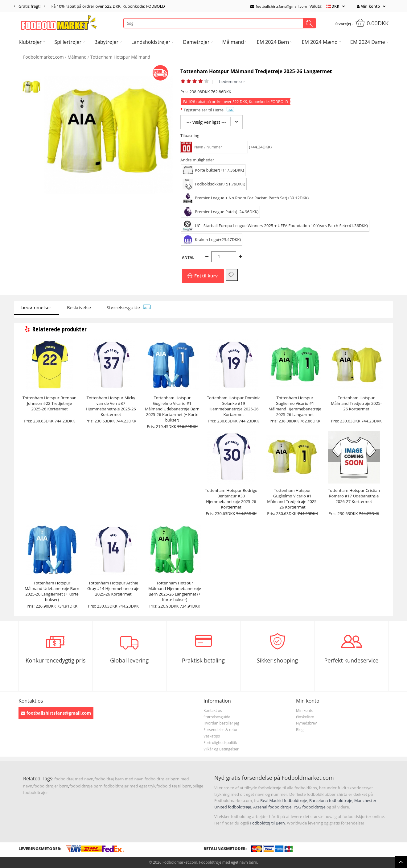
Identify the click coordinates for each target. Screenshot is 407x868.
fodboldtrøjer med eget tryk (129, 786)
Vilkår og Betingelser (221, 749)
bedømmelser (232, 81)
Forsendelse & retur (221, 730)
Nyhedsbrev (306, 723)
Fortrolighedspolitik (220, 743)
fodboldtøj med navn (74, 779)
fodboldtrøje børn (86, 786)
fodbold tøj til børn (174, 786)
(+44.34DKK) (260, 147)
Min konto (368, 6)
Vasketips (212, 736)
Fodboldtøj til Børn (267, 823)
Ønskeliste (305, 717)
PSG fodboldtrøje (309, 807)
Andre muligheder (197, 160)
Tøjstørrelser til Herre (209, 110)
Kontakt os (213, 710)
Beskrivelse (79, 307)
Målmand (77, 57)
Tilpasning (190, 135)
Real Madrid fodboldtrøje (284, 800)
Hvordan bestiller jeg (221, 723)
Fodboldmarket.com (43, 57)
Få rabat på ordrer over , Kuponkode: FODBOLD (108, 6)
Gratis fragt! (30, 6)
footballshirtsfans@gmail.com (279, 6)
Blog (300, 730)
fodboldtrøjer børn (51, 786)
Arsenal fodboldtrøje (272, 807)
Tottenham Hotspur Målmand (120, 57)
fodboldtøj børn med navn (119, 779)
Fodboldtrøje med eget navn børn (228, 862)
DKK (335, 6)
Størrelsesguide (129, 307)
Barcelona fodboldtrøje (331, 800)
